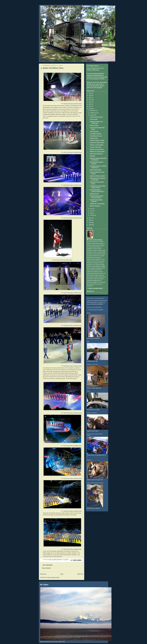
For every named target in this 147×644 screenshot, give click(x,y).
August (92, 115)
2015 (90, 104)
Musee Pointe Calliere (96, 170)
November (93, 111)
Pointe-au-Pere (94, 138)
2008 (90, 225)
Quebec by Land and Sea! (97, 149)
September (93, 113)
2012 (90, 109)
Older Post (80, 574)
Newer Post (43, 574)
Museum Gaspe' (94, 125)
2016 (90, 102)
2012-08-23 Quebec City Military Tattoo (73, 104)
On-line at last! (94, 119)
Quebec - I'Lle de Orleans (97, 145)
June (92, 211)
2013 (90, 106)
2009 (90, 223)
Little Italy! (93, 156)
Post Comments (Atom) (53, 577)
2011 (90, 218)
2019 (90, 95)
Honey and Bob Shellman (95, 240)
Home (62, 574)
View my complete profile (95, 288)
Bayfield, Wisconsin (95, 206)
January (92, 215)
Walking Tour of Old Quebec (97, 151)
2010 (90, 220)
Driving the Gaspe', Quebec (97, 140)
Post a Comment (46, 568)
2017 (90, 100)
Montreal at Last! (94, 194)
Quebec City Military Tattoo (97, 143)
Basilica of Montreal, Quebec (97, 176)
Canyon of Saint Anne (96, 147)
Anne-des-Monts (94, 131)
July (91, 209)
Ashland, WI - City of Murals (97, 204)
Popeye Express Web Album (96, 310)
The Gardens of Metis (96, 134)
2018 (90, 97)
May (91, 213)
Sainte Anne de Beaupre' (96, 154)
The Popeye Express (59, 8)
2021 (90, 93)
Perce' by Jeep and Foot (96, 117)
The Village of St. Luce (96, 136)
